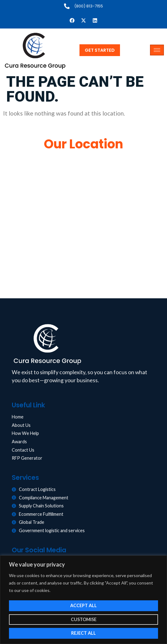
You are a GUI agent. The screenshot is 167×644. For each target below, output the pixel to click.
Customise (84, 619)
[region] (83, 600)
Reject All (83, 633)
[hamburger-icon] (157, 50)
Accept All (83, 605)
